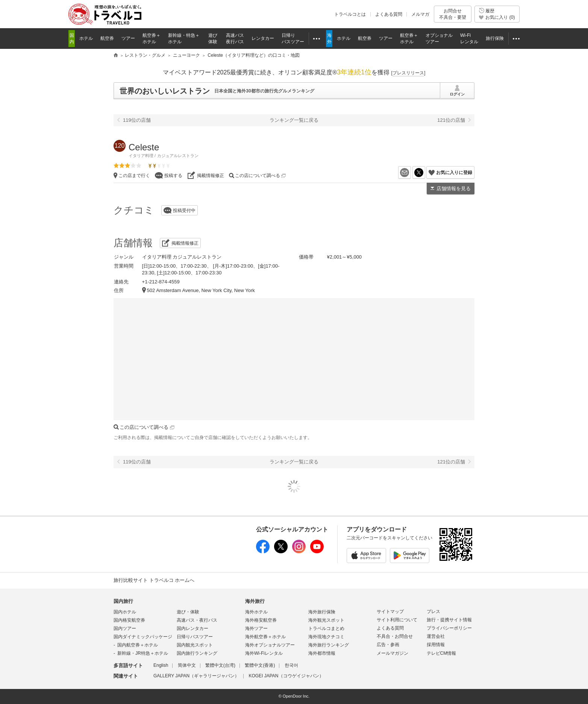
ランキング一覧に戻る (294, 120)
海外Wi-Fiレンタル (264, 653)
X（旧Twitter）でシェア (425, 173)
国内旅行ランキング (197, 653)
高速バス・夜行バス (197, 620)
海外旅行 (255, 601)
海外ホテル (256, 612)
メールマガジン (393, 653)
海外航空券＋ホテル (265, 637)
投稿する (173, 176)
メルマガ (420, 14)
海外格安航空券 (261, 620)
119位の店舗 (137, 120)
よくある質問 (389, 14)
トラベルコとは (350, 14)
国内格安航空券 (129, 620)
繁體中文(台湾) (220, 665)
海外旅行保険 (322, 612)
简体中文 (187, 665)
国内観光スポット (195, 645)
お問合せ (453, 14)
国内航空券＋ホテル (138, 645)
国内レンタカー (192, 628)
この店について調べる (260, 176)
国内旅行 (123, 601)
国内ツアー (125, 628)
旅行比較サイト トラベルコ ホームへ (154, 580)
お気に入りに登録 (454, 173)
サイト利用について (397, 620)
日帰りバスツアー (195, 637)
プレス (433, 612)
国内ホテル (125, 612)
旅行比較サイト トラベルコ (116, 56)
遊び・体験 (188, 612)
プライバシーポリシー (449, 628)
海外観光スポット (326, 620)
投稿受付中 (184, 210)
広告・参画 (388, 645)
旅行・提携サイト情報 (449, 620)
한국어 (291, 665)
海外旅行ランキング (329, 645)
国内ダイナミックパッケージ (143, 637)
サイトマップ (390, 612)
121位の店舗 (451, 120)
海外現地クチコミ (326, 637)
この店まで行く (134, 176)
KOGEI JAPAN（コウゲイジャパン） (286, 676)
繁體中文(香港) (260, 665)
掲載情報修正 (211, 176)
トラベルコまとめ (326, 628)
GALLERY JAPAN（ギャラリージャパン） (196, 676)
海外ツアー (256, 628)
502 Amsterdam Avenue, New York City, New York (201, 290)
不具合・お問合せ (395, 636)
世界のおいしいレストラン (165, 91)
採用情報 (436, 645)
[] (408, 73)
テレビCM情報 (442, 653)
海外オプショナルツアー (270, 645)
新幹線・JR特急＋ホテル (143, 653)
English (161, 665)
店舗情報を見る (454, 188)
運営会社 (436, 636)
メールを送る (411, 173)
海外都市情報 (322, 653)
